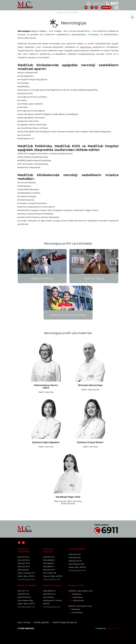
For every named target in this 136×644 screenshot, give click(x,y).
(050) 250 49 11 (49, 570)
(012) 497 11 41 (23, 591)
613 (70, 612)
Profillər (75, 13)
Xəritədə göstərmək (26, 579)
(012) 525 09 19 (74, 554)
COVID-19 (106, 7)
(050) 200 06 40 (75, 561)
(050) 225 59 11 (23, 570)
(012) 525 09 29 (75, 558)
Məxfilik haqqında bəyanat (66, 622)
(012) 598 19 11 (49, 566)
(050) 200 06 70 (24, 597)
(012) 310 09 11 (49, 557)
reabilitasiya (86, 47)
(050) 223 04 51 (49, 594)
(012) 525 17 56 (23, 594)
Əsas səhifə (63, 13)
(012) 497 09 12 (24, 560)
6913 (70, 600)
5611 (70, 594)
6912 (70, 597)
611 (70, 609)
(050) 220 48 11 (24, 566)
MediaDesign (112, 628)
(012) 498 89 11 (49, 560)
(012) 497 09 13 (24, 563)
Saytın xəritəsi (24, 622)
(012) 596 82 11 (49, 563)
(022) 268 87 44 (49, 591)
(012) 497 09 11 (24, 557)
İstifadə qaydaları (42, 622)
